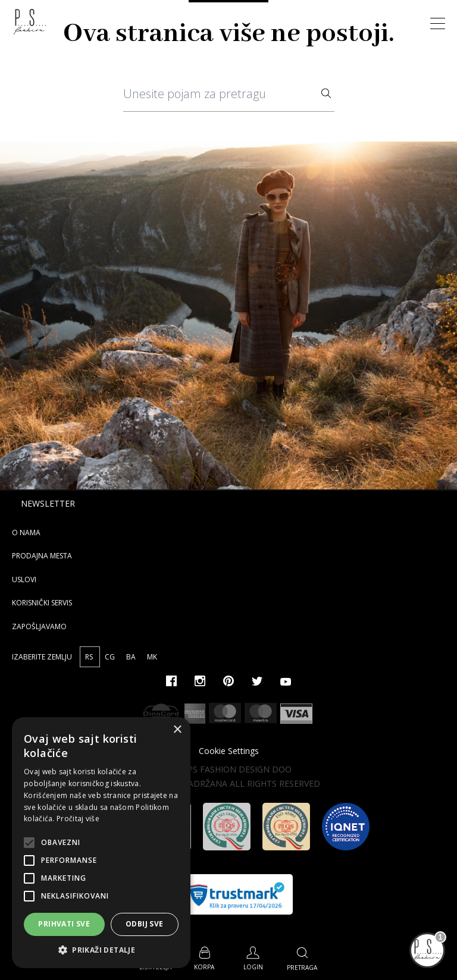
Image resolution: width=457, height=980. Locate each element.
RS (90, 657)
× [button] (177, 730)
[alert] (101, 843)
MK (152, 657)
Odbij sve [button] (145, 924)
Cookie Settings (229, 751)
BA (132, 657)
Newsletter (48, 503)
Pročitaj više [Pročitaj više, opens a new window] (78, 819)
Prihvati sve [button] (64, 924)
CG (111, 657)
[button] (101, 950)
